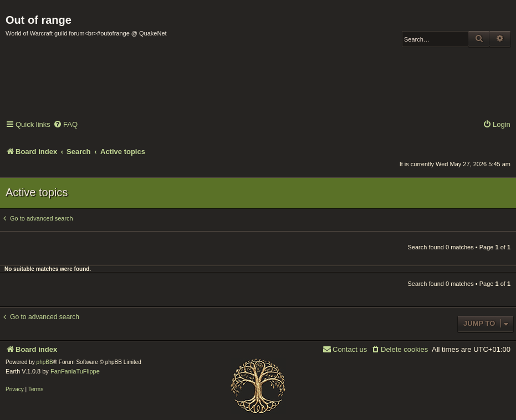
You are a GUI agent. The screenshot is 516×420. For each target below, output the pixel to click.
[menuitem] (65, 125)
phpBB (45, 362)
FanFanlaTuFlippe (75, 371)
